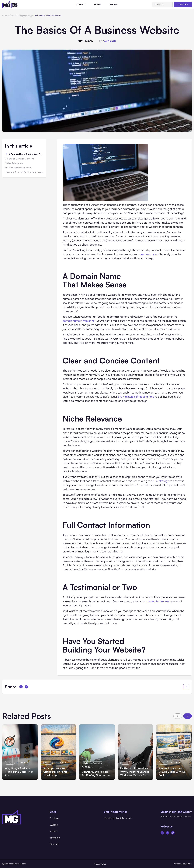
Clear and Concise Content (19, 159)
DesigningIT (187, 864)
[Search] (154, 4)
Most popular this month (118, 818)
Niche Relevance (14, 163)
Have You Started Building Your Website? (24, 172)
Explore (54, 818)
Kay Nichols (109, 41)
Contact (54, 844)
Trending (113, 4)
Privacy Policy (100, 864)
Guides (98, 4)
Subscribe (183, 4)
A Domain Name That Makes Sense (26, 154)
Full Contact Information (18, 168)
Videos (54, 831)
